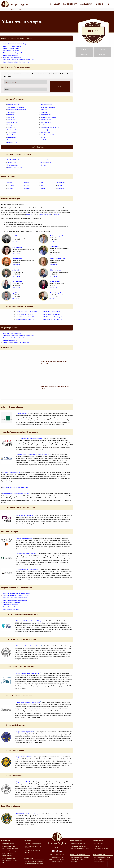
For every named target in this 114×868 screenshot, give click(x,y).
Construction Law (12, 130)
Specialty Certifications (78, 854)
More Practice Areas (37, 147)
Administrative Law (13, 105)
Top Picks (102, 50)
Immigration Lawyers (9, 858)
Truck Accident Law (13, 165)
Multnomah (61, 188)
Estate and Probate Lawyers (11, 848)
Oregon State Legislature (11, 605)
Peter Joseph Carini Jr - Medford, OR (26, 312)
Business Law (11, 120)
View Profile (16, 242)
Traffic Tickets (45, 140)
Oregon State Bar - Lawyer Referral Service (15, 494)
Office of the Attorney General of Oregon (16, 595)
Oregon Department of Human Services (15, 600)
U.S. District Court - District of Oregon (27, 814)
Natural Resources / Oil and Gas (50, 127)
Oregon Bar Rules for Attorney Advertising (15, 487)
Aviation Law (11, 115)
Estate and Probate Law (48, 107)
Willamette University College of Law (28, 569)
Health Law (44, 112)
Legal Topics (97, 846)
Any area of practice (11, 82)
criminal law (30, 215)
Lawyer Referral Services (101, 848)
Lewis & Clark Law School (24, 538)
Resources (84, 56)
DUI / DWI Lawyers (8, 853)
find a (55, 4)
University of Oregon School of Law (27, 554)
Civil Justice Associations (79, 846)
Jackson (26, 185)
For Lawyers (27, 841)
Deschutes (10, 188)
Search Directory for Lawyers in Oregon (15, 44)
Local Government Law (47, 125)
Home (13, 9)
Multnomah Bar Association (24, 515)
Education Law (11, 137)
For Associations (29, 858)
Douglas (26, 182)
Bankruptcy (11, 117)
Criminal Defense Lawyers (10, 851)
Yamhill (59, 185)
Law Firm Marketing (99, 854)
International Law (46, 120)
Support (27, 853)
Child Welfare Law (13, 122)
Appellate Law (11, 112)
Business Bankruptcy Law (15, 167)
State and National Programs (80, 857)
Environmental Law (46, 105)
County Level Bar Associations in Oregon (16, 338)
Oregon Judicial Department (12, 602)
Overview (102, 56)
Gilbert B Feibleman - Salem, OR (25, 317)
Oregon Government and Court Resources (16, 62)
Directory (84, 50)
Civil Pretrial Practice (14, 160)
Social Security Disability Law (49, 135)
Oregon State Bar (22, 413)
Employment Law (12, 142)
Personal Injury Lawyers (10, 860)
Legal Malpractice (46, 122)
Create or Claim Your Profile (33, 844)
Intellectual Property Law (48, 117)
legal (70, 4)
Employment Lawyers (9, 846)
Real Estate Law (45, 132)
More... (4, 863)
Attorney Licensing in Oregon (12, 57)
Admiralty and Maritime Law (15, 107)
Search (60, 86)
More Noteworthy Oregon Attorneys (15, 53)
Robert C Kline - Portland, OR (51, 312)
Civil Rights (11, 125)
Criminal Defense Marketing (102, 857)
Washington (61, 182)
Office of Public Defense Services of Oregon (17, 593)
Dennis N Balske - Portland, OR (25, 319)
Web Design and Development (34, 861)
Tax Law (43, 137)
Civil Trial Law (11, 127)
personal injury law (45, 215)
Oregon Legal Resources (11, 55)
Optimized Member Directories (34, 864)
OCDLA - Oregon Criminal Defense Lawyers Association (34, 454)
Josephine (27, 188)
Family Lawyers (7, 856)
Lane (42, 182)
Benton (9, 182)
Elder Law (10, 140)
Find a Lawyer (6, 841)
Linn (42, 185)
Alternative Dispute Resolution (16, 110)
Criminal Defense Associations (81, 848)
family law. (57, 215)
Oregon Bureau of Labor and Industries (15, 598)
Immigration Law (45, 115)
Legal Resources (98, 841)
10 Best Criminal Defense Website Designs (101, 860)
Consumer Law (11, 132)
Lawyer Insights (98, 844)
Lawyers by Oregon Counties (12, 46)
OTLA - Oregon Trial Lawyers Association (29, 438)
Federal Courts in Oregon (11, 609)
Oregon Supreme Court (10, 607)
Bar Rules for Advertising (32, 850)
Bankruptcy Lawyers (8, 844)
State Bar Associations (78, 844)
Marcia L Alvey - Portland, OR (51, 314)
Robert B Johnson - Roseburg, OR (53, 317)
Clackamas (11, 185)
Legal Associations (76, 841)
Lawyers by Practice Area (11, 48)
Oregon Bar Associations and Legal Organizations (18, 60)
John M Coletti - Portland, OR (24, 314)
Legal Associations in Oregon (11, 472)
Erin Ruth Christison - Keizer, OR (52, 319)
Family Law (44, 110)
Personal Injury (45, 130)
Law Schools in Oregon (10, 340)
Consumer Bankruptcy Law (48, 160)
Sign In (57, 847)
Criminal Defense (12, 135)
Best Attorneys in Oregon (11, 51)
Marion (43, 188)
